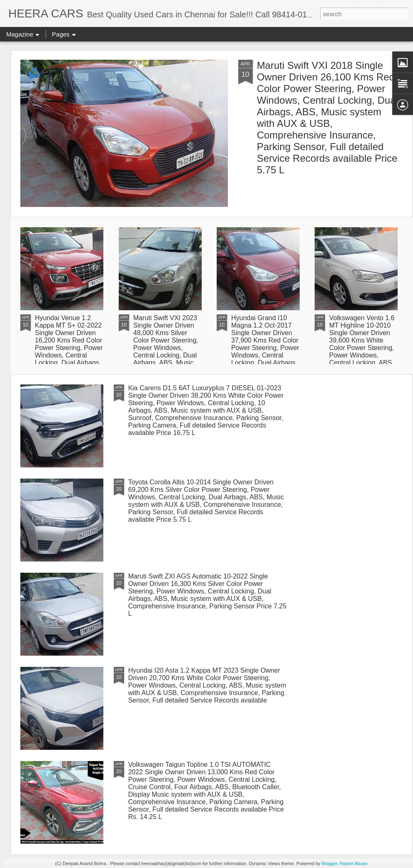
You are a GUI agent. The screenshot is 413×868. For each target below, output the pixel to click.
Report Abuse (354, 863)
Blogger (329, 863)
